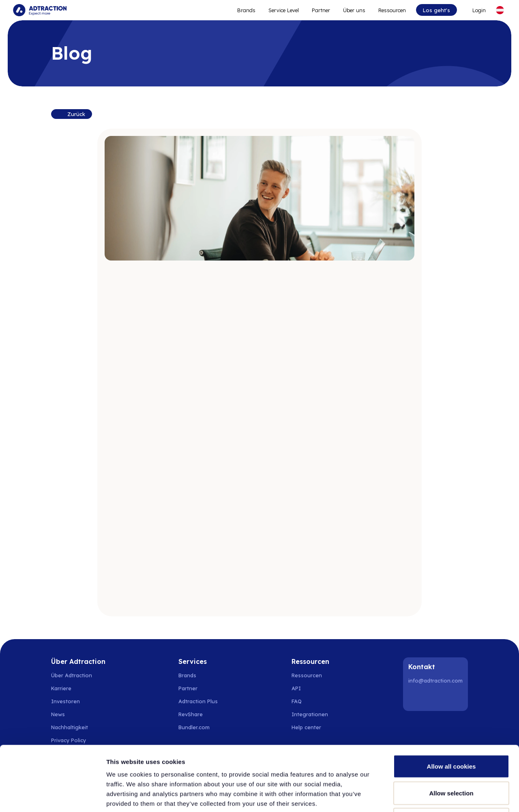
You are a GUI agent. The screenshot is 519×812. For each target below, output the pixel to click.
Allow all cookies (451, 705)
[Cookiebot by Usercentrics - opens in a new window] (53, 796)
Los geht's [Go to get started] (436, 10)
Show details (426, 796)
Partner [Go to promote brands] (321, 10)
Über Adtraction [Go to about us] (72, 675)
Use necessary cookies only (451, 759)
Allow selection (451, 732)
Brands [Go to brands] (187, 675)
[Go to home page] (40, 10)
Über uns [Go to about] (354, 10)
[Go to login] (476, 10)
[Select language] (500, 10)
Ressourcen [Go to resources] (392, 10)
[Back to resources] (71, 114)
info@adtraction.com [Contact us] (435, 681)
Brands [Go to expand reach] (246, 10)
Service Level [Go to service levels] (284, 10)
